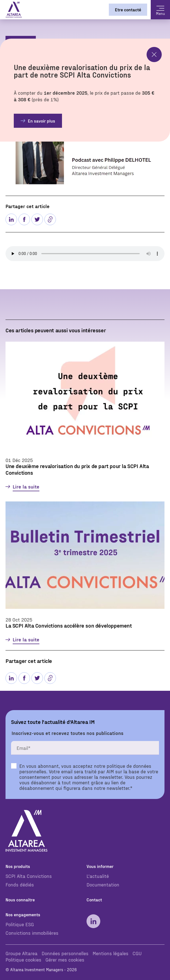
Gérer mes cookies (65, 959)
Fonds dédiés (20, 884)
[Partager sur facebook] (24, 219)
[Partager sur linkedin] (11, 219)
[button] (50, 219)
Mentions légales (110, 953)
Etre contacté (128, 10)
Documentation (103, 884)
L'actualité (98, 876)
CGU (137, 953)
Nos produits (18, 866)
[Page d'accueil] (14, 10)
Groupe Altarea (21, 953)
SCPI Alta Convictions (29, 876)
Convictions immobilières (32, 933)
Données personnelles (65, 953)
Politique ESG (20, 924)
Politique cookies (23, 959)
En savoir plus (41, 121)
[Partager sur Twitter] (37, 219)
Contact (94, 900)
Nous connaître (20, 900)
